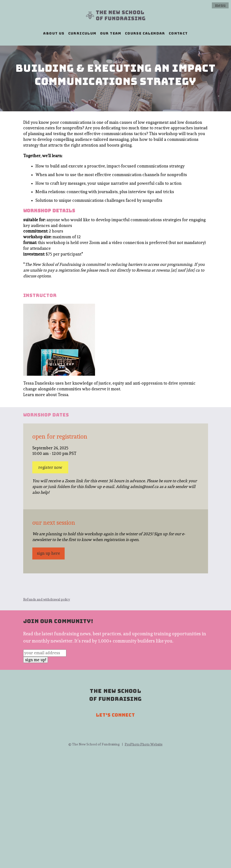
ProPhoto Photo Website (144, 744)
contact (178, 33)
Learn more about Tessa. (46, 395)
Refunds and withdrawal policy (47, 599)
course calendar (145, 33)
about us (54, 33)
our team (111, 33)
